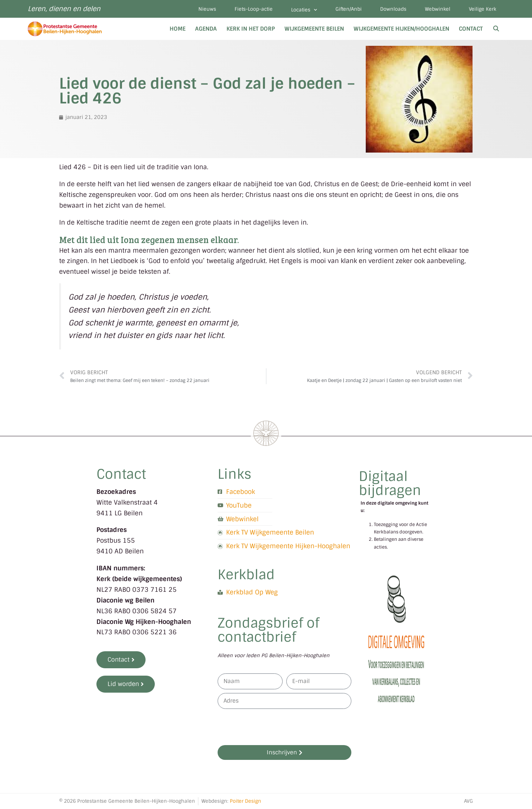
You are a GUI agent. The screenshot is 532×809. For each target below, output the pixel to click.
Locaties (304, 10)
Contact (471, 29)
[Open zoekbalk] (496, 29)
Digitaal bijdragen (390, 483)
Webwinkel (438, 9)
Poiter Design (245, 801)
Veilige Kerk (482, 9)
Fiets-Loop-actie (254, 9)
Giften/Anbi (349, 9)
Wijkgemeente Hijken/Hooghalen (401, 29)
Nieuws (207, 9)
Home (178, 29)
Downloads (393, 9)
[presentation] (274, 727)
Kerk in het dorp (251, 29)
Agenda (206, 29)
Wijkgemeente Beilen (314, 29)
